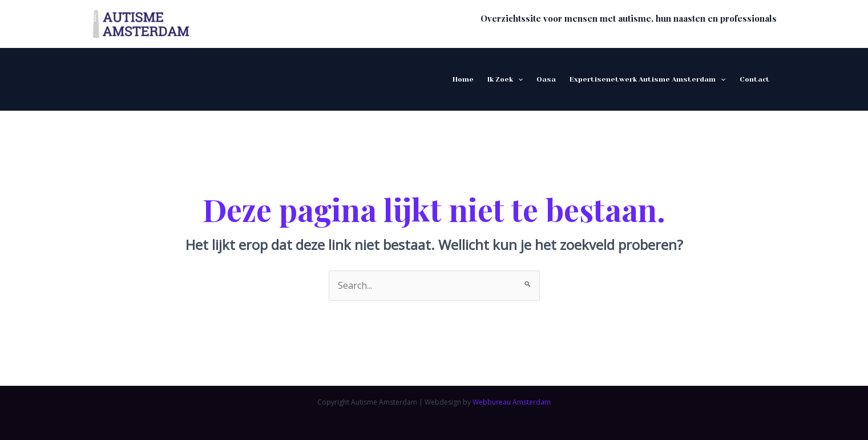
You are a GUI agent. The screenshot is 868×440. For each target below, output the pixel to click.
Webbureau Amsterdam (512, 402)
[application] (518, 79)
